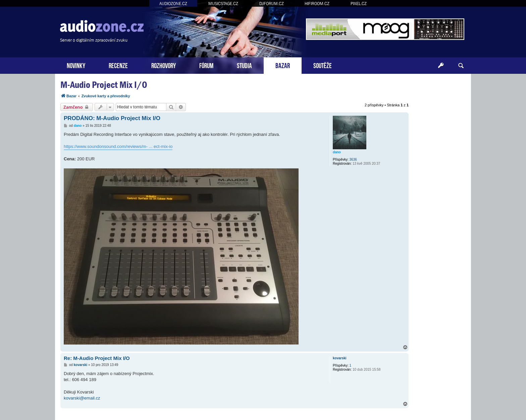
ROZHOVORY (164, 65)
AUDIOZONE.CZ (173, 4)
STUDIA (244, 65)
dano (337, 152)
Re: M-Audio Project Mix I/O (97, 358)
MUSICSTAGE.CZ (223, 4)
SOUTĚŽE (323, 65)
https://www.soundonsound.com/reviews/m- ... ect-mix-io (118, 146)
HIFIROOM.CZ (317, 4)
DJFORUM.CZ (272, 4)
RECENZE (118, 65)
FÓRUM (206, 65)
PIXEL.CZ (359, 4)
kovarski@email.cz (82, 398)
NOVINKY (76, 65)
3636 (353, 160)
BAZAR (283, 65)
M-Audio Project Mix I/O (104, 85)
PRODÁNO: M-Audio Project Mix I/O (112, 118)
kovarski (340, 358)
